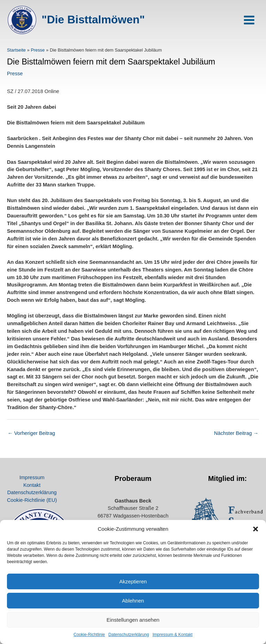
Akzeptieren (133, 581)
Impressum (32, 477)
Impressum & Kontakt (173, 635)
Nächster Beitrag (236, 433)
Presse (15, 74)
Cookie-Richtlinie (89, 635)
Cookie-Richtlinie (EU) (32, 500)
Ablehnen (133, 601)
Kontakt (32, 485)
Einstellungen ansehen (133, 620)
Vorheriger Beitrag (31, 433)
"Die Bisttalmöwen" (93, 20)
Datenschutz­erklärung (129, 635)
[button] (256, 529)
